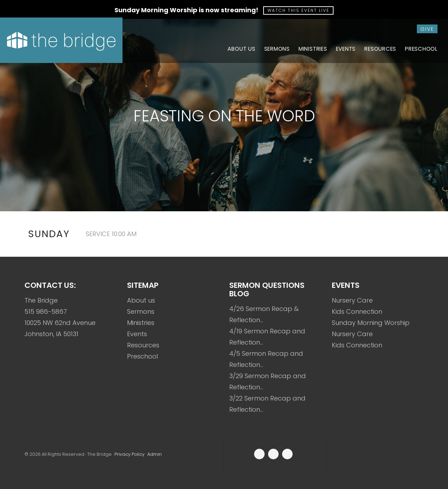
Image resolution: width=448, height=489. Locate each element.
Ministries (141, 323)
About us (141, 300)
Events (137, 334)
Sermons (141, 311)
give (427, 29)
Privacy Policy (129, 454)
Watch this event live (298, 10)
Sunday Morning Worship (371, 323)
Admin (155, 454)
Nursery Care (352, 300)
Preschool (142, 356)
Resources (143, 345)
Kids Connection (357, 311)
